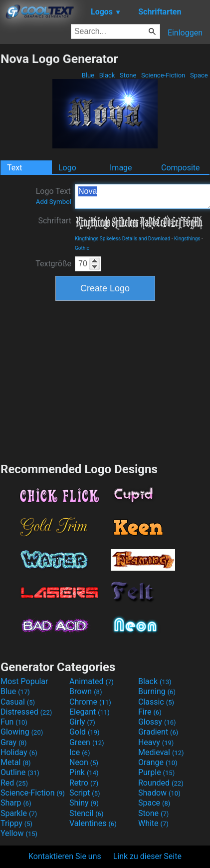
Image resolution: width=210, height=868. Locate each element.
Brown (86, 691)
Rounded (161, 783)
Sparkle (19, 813)
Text (14, 168)
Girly (82, 722)
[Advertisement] (105, 380)
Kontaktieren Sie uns (65, 856)
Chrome (90, 702)
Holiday (19, 752)
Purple (156, 772)
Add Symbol (54, 202)
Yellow (19, 833)
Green (87, 742)
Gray (13, 742)
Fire (150, 712)
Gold (85, 732)
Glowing (22, 732)
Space (199, 75)
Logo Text (54, 196)
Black (107, 75)
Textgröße (53, 264)
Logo (67, 168)
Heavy (156, 742)
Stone (128, 75)
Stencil (86, 813)
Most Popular (24, 681)
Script (85, 793)
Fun (14, 722)
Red (14, 783)
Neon (84, 762)
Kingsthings (187, 239)
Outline (20, 772)
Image (121, 168)
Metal (16, 762)
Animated (92, 681)
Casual (18, 702)
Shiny (84, 803)
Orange (158, 762)
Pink (84, 772)
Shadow (159, 793)
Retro (84, 783)
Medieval (161, 752)
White (153, 823)
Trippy (16, 823)
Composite (181, 168)
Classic (156, 702)
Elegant (90, 712)
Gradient (158, 732)
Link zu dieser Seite (147, 856)
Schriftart (55, 221)
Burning (157, 691)
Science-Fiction (163, 75)
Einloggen (185, 33)
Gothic (82, 248)
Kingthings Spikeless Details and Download (122, 239)
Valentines (93, 823)
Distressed (26, 712)
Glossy (157, 722)
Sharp (16, 803)
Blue (88, 75)
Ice (80, 752)
